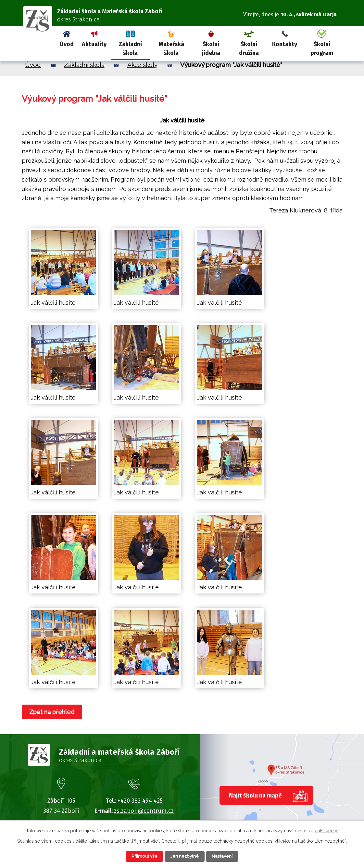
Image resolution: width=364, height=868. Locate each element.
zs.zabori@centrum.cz (144, 811)
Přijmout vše (141, 856)
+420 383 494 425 (140, 801)
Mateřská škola (171, 49)
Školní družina (249, 49)
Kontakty (285, 44)
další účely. (326, 830)
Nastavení (226, 856)
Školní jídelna (211, 49)
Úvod (67, 44)
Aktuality (94, 44)
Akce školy (142, 65)
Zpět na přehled (53, 712)
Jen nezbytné (185, 856)
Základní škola (130, 49)
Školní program (322, 49)
